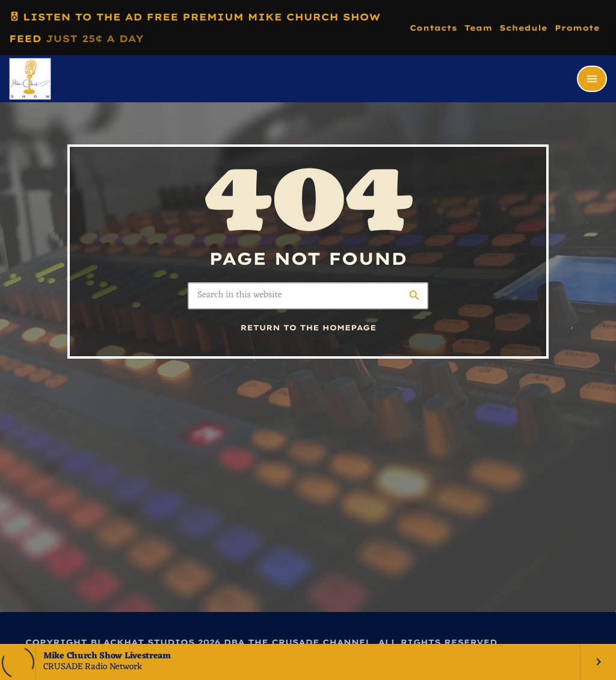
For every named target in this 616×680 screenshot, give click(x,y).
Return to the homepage (309, 328)
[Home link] (30, 79)
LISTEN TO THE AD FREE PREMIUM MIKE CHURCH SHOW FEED (195, 25)
